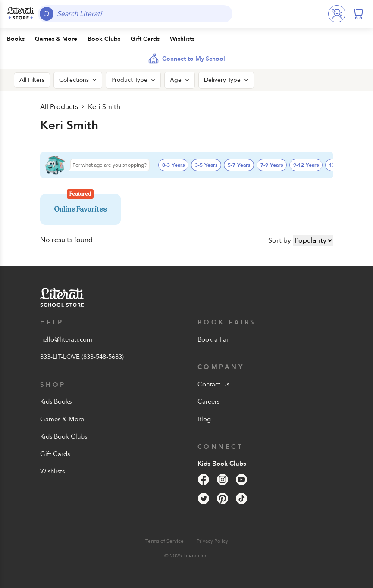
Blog (204, 419)
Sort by (280, 240)
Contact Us (213, 384)
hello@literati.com (66, 339)
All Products (59, 107)
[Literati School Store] (21, 14)
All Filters (32, 80)
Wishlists (52, 471)
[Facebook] (204, 479)
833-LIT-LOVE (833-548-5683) (82, 357)
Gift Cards (55, 454)
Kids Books (56, 401)
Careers (208, 401)
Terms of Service (165, 541)
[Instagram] (223, 479)
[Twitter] (204, 498)
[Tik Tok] (241, 498)
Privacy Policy (212, 541)
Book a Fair (214, 339)
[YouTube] (241, 479)
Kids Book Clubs (64, 436)
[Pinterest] (223, 498)
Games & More (62, 419)
